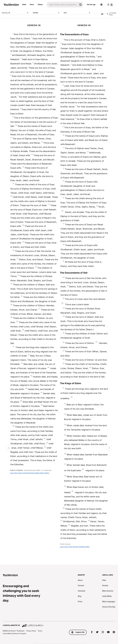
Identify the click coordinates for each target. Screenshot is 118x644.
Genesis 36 (15, 13)
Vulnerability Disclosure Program (14, 633)
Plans (32, 4)
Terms (40, 631)
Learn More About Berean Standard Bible (75, 547)
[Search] (62, 5)
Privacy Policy (31, 631)
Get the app (91, 4)
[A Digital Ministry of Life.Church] (59, 624)
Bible (24, 4)
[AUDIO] (96, 14)
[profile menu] (110, 5)
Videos (40, 4)
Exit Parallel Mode (111, 14)
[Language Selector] (101, 5)
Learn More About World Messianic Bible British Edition (29, 473)
